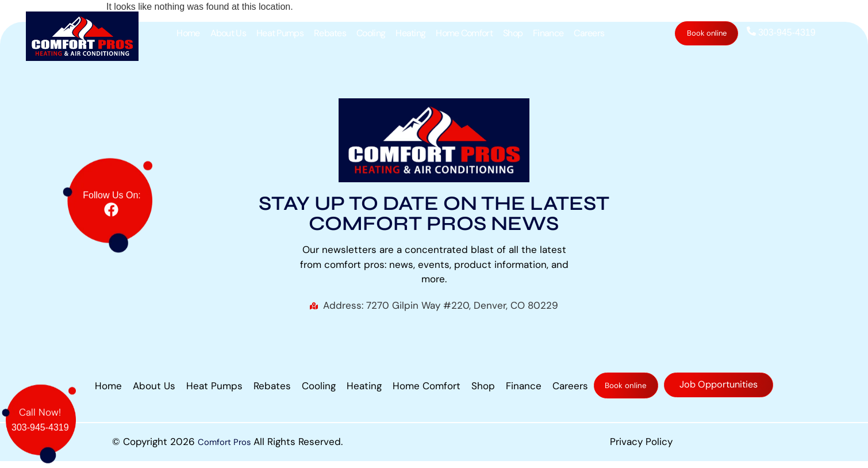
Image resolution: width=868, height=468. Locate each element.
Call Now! (40, 405)
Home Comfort (465, 33)
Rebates (331, 33)
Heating (411, 33)
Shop (513, 33)
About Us (228, 33)
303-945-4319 (781, 32)
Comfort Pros (224, 448)
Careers (589, 33)
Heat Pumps (281, 33)
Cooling (371, 33)
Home (189, 33)
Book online (707, 33)
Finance (549, 33)
